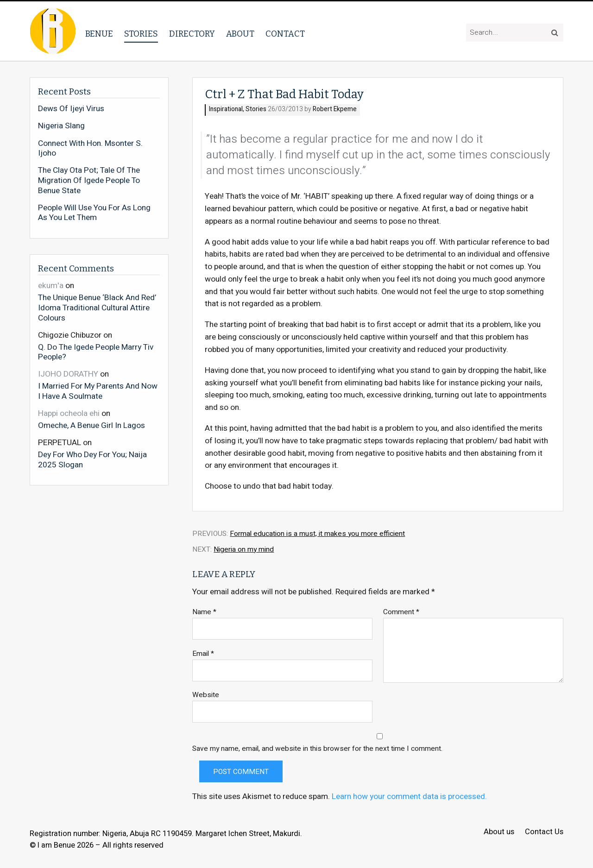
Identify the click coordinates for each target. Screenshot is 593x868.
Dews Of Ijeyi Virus (71, 109)
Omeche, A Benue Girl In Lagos (91, 425)
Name (204, 612)
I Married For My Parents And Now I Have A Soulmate (98, 391)
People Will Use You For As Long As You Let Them (94, 213)
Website (206, 695)
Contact (285, 34)
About (240, 34)
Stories (141, 34)
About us (499, 832)
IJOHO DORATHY (68, 374)
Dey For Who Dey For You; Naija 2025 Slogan (92, 459)
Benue (99, 34)
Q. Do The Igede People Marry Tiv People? (96, 352)
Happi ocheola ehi (69, 413)
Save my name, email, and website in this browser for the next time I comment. (317, 749)
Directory (192, 34)
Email (203, 654)
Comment (401, 612)
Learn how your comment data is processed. (409, 796)
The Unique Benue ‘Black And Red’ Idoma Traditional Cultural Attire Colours (97, 307)
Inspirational (226, 110)
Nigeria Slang (61, 126)
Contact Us (544, 832)
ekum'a (51, 286)
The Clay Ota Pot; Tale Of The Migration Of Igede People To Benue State (89, 180)
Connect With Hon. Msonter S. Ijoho (90, 148)
